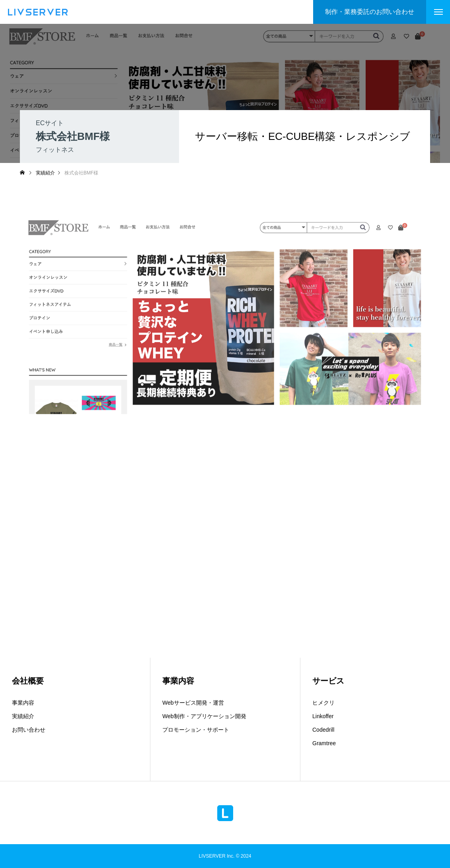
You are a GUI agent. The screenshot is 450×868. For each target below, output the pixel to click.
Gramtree (324, 743)
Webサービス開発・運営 (193, 703)
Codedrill (323, 730)
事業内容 (23, 703)
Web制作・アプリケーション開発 (204, 716)
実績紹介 (23, 716)
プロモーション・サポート (196, 730)
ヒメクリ (323, 703)
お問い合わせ (29, 730)
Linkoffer (323, 716)
